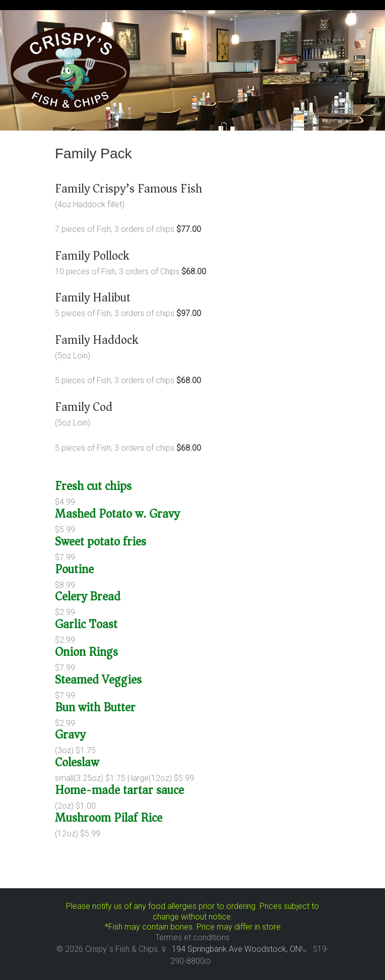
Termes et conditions (192, 937)
